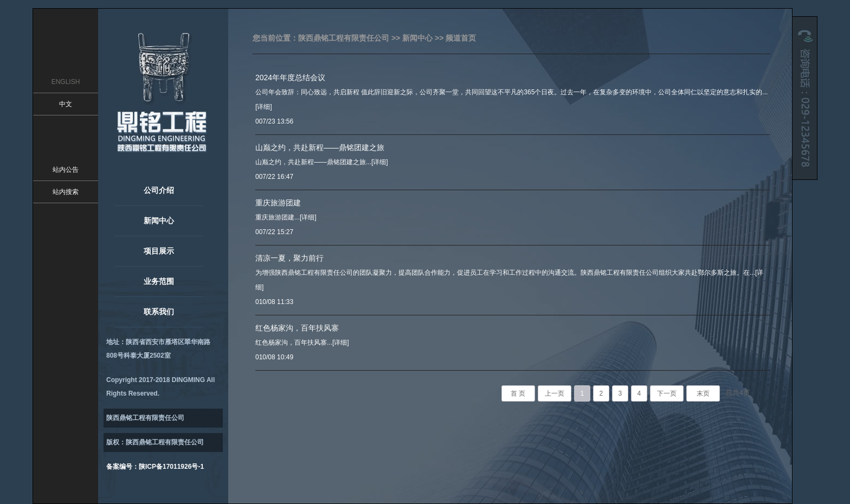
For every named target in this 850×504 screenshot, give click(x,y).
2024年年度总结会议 (290, 77)
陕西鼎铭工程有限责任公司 (344, 38)
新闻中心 (159, 221)
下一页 (667, 393)
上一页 (555, 393)
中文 (66, 104)
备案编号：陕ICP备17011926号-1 (155, 467)
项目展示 (159, 251)
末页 (703, 393)
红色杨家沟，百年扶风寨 (297, 328)
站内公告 (66, 170)
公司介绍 (159, 190)
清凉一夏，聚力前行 (289, 258)
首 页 (518, 393)
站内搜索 (66, 192)
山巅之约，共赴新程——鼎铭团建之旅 (320, 147)
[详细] (264, 107)
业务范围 (159, 281)
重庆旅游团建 (278, 203)
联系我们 (159, 312)
